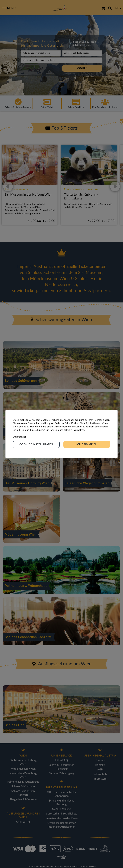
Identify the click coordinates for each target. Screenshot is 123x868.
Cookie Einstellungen (36, 444)
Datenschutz (19, 437)
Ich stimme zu (87, 444)
